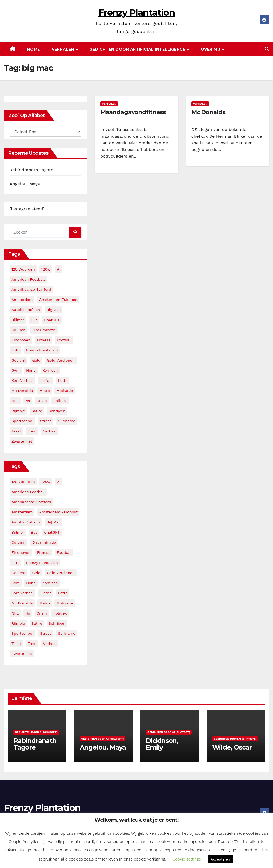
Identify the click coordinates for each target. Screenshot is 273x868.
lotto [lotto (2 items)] (63, 380)
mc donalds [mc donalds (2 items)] (22, 391)
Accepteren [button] (220, 859)
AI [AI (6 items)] (59, 269)
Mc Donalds (208, 112)
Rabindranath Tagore (31, 170)
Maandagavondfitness (133, 112)
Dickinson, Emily (162, 744)
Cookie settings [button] (187, 859)
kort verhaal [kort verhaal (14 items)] (23, 380)
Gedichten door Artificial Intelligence (138, 49)
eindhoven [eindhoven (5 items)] (21, 340)
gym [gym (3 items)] (16, 370)
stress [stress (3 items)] (46, 421)
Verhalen (64, 49)
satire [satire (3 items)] (37, 411)
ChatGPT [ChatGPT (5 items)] (52, 320)
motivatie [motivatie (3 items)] (65, 391)
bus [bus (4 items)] (34, 320)
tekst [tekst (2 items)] (16, 431)
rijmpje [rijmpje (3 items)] (18, 411)
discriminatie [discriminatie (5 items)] (44, 330)
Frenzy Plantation (136, 13)
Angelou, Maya (25, 184)
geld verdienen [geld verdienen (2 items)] (61, 360)
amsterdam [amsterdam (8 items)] (22, 300)
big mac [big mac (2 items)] (53, 310)
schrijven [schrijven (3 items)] (57, 411)
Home (34, 49)
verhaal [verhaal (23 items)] (50, 431)
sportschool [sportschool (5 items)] (22, 421)
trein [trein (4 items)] (32, 431)
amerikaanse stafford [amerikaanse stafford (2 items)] (31, 289)
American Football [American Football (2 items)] (28, 279)
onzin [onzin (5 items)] (42, 401)
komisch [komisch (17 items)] (50, 370)
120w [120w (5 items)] (46, 269)
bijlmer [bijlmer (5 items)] (18, 320)
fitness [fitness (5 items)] (44, 340)
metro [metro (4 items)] (44, 391)
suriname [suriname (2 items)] (67, 421)
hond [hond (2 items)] (31, 370)
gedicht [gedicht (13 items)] (19, 360)
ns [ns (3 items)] (28, 401)
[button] (267, 49)
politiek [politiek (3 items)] (60, 401)
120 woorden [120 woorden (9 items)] (23, 269)
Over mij (211, 49)
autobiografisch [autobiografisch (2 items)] (26, 310)
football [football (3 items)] (64, 340)
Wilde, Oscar (232, 747)
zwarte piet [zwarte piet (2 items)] (22, 441)
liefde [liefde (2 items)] (46, 380)
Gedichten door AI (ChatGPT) (36, 732)
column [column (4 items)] (19, 330)
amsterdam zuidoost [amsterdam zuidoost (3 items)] (58, 300)
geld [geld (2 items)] (36, 360)
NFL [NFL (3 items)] (15, 401)
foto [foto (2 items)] (15, 350)
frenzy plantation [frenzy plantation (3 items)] (42, 350)
